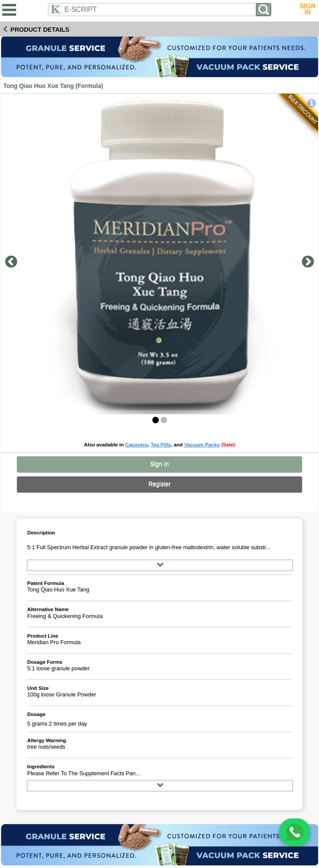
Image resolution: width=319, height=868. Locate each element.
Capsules (137, 444)
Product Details (40, 30)
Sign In (159, 464)
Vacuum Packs (202, 444)
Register (159, 484)
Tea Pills (161, 444)
